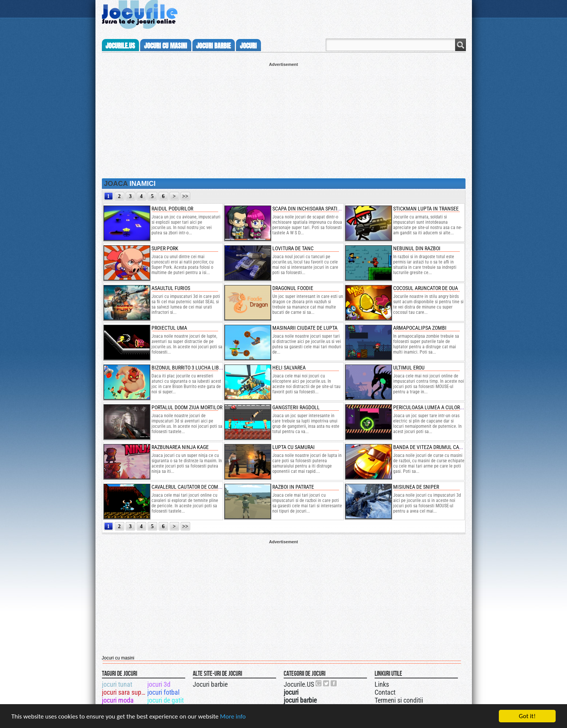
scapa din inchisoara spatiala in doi (317, 209)
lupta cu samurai (294, 447)
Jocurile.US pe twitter (326, 683)
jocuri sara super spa (124, 692)
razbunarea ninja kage (180, 447)
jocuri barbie (214, 46)
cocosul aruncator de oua (426, 288)
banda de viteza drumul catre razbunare (444, 447)
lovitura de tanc (293, 248)
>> (185, 196)
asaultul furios (171, 288)
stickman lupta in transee (426, 209)
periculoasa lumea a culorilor (431, 407)
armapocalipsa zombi (420, 328)
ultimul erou (409, 368)
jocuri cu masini (165, 46)
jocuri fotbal (163, 692)
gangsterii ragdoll (296, 407)
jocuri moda (118, 700)
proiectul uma (169, 328)
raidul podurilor (172, 209)
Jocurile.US (299, 684)
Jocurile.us (120, 46)
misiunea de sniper (416, 487)
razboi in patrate (293, 487)
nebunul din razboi (417, 248)
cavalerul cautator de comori (188, 487)
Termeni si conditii (399, 700)
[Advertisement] (284, 120)
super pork (165, 248)
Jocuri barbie (210, 684)
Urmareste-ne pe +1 (319, 683)
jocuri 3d (159, 684)
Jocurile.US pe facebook (334, 683)
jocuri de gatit (166, 700)
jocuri (248, 46)
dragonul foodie (293, 288)
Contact (385, 692)
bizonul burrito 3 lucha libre (188, 368)
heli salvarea (289, 368)
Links (382, 684)
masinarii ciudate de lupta (305, 328)
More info (233, 717)
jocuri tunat (117, 684)
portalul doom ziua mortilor (187, 407)
